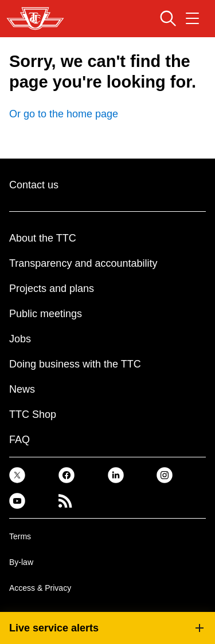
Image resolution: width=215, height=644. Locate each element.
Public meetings (46, 314)
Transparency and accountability (83, 263)
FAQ (19, 440)
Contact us (34, 185)
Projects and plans (52, 289)
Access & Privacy (40, 588)
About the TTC (43, 238)
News (22, 389)
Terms (20, 536)
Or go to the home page (64, 114)
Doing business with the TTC (75, 364)
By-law (21, 562)
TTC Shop (33, 414)
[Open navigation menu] (192, 18)
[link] (17, 475)
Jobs (20, 339)
